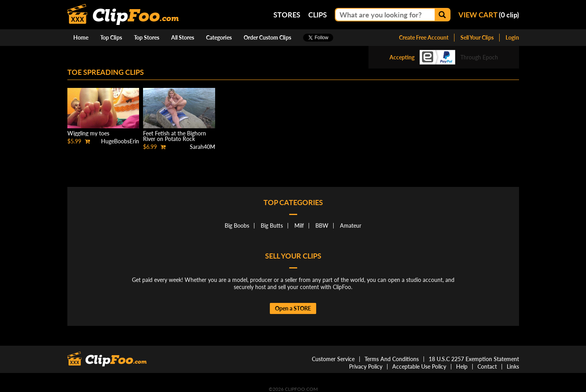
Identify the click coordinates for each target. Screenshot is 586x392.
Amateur (351, 225)
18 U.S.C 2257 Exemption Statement (474, 359)
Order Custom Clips (267, 37)
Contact (487, 366)
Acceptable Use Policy (419, 366)
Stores (287, 15)
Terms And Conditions (392, 359)
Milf (299, 225)
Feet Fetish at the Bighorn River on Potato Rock (175, 136)
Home (81, 37)
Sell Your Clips (477, 37)
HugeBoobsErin (120, 141)
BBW (322, 225)
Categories (219, 37)
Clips (318, 15)
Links (513, 366)
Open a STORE (293, 308)
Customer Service (333, 359)
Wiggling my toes (88, 133)
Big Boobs (237, 225)
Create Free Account (424, 37)
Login (512, 37)
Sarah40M (202, 147)
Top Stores (147, 37)
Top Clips (111, 37)
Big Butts (272, 225)
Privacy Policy (366, 366)
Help (462, 366)
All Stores (183, 37)
